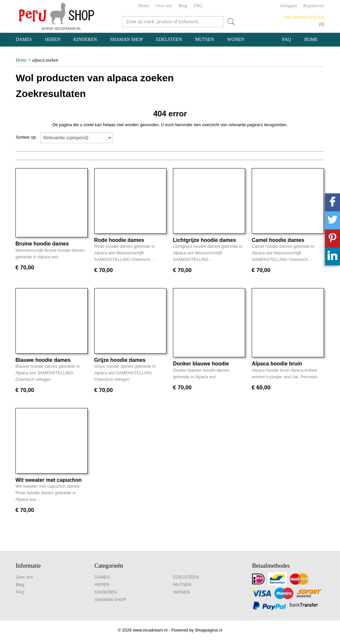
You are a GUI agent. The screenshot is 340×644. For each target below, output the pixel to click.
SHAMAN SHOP (126, 39)
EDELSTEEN (169, 39)
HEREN (53, 39)
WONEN (236, 39)
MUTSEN (205, 39)
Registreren (314, 6)
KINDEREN (85, 39)
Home (143, 6)
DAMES (24, 39)
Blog (183, 6)
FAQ (198, 6)
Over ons (164, 6)
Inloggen (288, 6)
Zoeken (230, 22)
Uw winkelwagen (304, 17)
